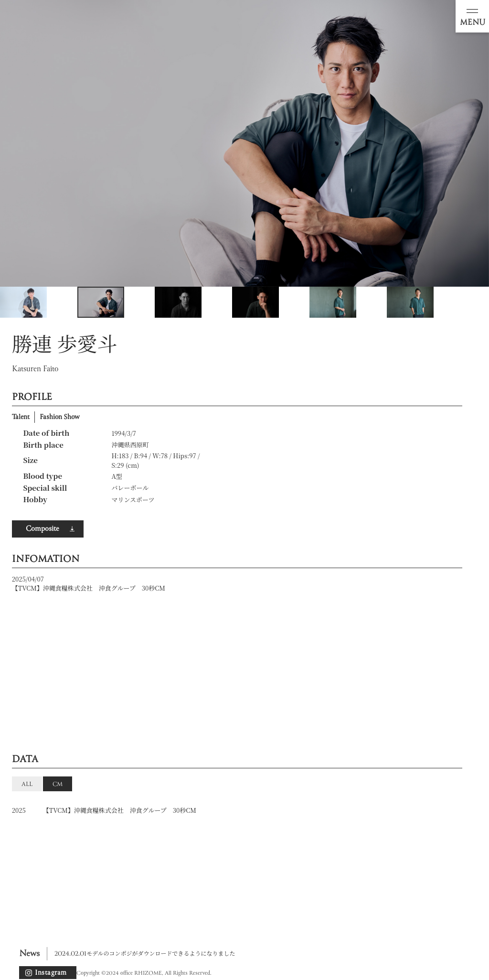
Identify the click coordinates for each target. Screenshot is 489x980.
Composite (42, 529)
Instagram (51, 973)
